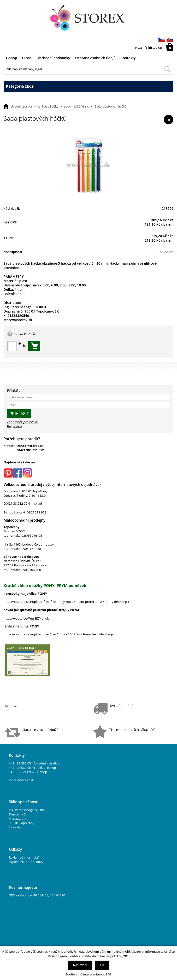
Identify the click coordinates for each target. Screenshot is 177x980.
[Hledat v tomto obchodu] (167, 69)
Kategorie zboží (89, 86)
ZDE (109, 974)
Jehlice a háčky (48, 106)
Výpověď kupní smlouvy (26, 862)
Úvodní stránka (21, 106)
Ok (102, 965)
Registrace (15, 426)
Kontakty (128, 58)
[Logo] (88, 18)
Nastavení (80, 965)
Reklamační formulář (24, 857)
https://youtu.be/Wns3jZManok (26, 618)
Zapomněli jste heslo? (23, 422)
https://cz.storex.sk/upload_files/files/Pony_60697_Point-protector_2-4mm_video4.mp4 (66, 602)
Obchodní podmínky (53, 58)
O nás (27, 58)
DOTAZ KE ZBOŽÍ (25, 334)
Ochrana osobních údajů (95, 58)
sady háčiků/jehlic (77, 106)
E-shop (12, 58)
